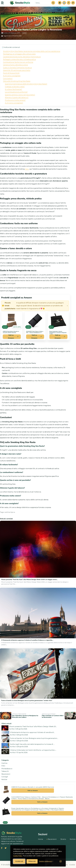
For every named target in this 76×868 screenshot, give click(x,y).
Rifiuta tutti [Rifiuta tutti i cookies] (32, 861)
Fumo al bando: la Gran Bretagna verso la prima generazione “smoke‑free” (27, 700)
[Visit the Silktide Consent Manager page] (61, 861)
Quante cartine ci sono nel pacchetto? (20, 95)
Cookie (72, 864)
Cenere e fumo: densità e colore (15, 65)
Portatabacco (7, 768)
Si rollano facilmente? (13, 89)
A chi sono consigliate (12, 76)
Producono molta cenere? (15, 100)
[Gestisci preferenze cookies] (46, 861)
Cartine (4, 763)
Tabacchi (5, 771)
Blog (10, 27)
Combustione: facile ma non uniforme (18, 62)
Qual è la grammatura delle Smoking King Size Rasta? (26, 84)
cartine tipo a (10, 512)
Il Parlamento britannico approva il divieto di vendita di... (32, 732)
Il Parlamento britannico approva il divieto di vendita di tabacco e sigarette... (27, 640)
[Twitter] (73, 3)
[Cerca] (53, 3)
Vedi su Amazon (33, 790)
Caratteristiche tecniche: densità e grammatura (22, 57)
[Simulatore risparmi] (64, 3)
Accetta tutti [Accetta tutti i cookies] (19, 861)
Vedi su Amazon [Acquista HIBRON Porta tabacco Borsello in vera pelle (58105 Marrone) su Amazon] (13, 337)
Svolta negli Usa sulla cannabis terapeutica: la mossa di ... (32, 744)
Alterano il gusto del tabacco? (17, 97)
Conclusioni (8, 78)
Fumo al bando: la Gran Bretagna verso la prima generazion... (34, 738)
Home (4, 27)
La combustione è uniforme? (16, 92)
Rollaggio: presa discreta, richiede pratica (19, 59)
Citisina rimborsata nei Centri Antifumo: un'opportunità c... (33, 749)
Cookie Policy (18, 856)
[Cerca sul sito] (43, 3)
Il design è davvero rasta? (15, 87)
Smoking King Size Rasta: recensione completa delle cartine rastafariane (32, 51)
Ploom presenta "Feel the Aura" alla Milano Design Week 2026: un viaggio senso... (30, 580)
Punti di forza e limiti (11, 73)
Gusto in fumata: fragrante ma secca (17, 68)
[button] (60, 3)
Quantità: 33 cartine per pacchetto (17, 70)
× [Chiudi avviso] (67, 306)
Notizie (4, 779)
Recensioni (6, 773)
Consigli (5, 776)
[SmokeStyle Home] (20, 3)
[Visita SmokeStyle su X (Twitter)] (6, 848)
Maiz (27, 169)
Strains (63, 839)
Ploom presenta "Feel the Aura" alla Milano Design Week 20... (33, 726)
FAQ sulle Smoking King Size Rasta (17, 81)
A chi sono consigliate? (14, 103)
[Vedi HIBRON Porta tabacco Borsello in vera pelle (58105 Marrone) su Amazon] (12, 321)
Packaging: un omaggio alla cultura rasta (19, 54)
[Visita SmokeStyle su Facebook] (2, 848)
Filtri (3, 765)
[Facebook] (69, 3)
